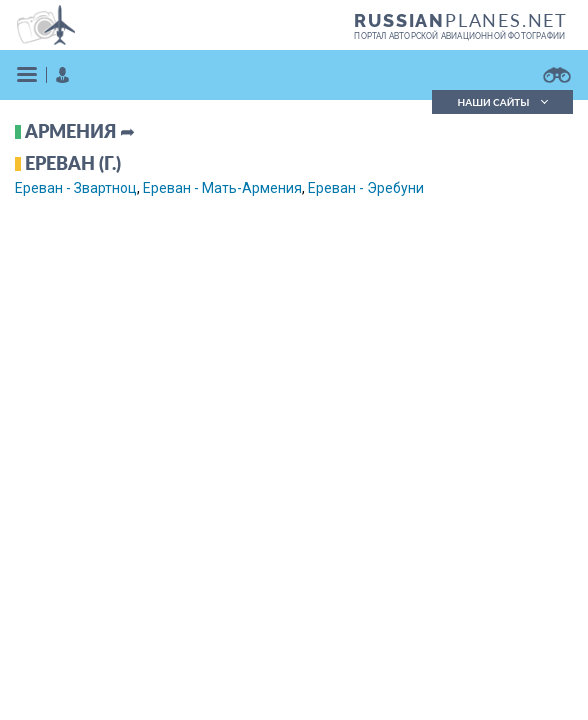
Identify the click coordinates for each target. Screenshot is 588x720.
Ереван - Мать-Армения (222, 188)
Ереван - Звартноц (76, 188)
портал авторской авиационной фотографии (459, 36)
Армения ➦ (80, 131)
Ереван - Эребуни (366, 188)
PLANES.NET (461, 20)
